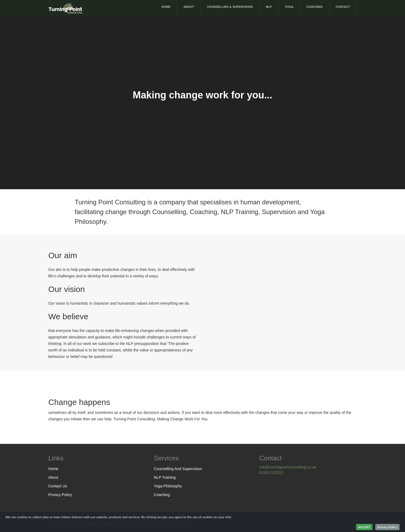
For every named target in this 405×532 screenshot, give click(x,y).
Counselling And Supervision (178, 469)
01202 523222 (272, 473)
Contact (343, 7)
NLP (269, 7)
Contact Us (58, 486)
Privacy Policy (60, 495)
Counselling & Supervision (230, 7)
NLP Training (165, 477)
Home (166, 7)
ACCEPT (364, 527)
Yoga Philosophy (168, 486)
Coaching (315, 7)
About (189, 7)
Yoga (289, 7)
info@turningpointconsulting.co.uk (288, 467)
